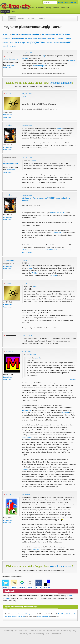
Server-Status (56, 634)
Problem (35, 273)
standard (61, 43)
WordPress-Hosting (43, 8)
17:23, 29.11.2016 (27, 158)
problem (27, 42)
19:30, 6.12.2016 (27, 260)
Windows (72, 61)
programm (37, 42)
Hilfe (13, 12)
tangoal (8, 494)
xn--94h (9, 94)
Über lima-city (66, 631)
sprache (54, 42)
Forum (12, 18)
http (56, 38)
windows (8, 46)
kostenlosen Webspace (24, 614)
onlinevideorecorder (11, 59)
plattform (18, 42)
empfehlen (23, 38)
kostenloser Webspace (9, 8)
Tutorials (42, 18)
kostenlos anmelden (61, 83)
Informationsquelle (39, 66)
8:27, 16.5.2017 (26, 495)
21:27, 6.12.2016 (27, 283)
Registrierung (70, 2)
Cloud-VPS (65, 8)
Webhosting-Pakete (27, 8)
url (70, 42)
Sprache (60, 128)
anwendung (7, 38)
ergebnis (40, 38)
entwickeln (32, 38)
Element (54, 275)
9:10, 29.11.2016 (27, 125)
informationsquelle (64, 38)
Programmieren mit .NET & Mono (56, 34)
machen (5, 43)
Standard (65, 413)
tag (66, 42)
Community (5, 12)
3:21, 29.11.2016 (27, 94)
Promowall (31, 18)
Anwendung (26, 437)
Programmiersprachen (30, 34)
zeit (15, 46)
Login (61, 2)
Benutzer (21, 18)
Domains (56, 8)
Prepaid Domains (43, 616)
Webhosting (8, 631)
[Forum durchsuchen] (50, 2)
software (47, 43)
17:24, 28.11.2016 (27, 53)
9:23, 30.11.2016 (27, 195)
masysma (9, 351)
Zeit (30, 266)
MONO (24, 97)
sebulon (9, 125)
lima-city (6, 34)
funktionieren (48, 38)
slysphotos (10, 260)
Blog (74, 631)
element (16, 38)
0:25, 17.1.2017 (26, 351)
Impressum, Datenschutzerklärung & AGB (34, 634)
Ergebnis (25, 469)
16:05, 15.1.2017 (27, 336)
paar (11, 42)
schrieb (33, 161)
